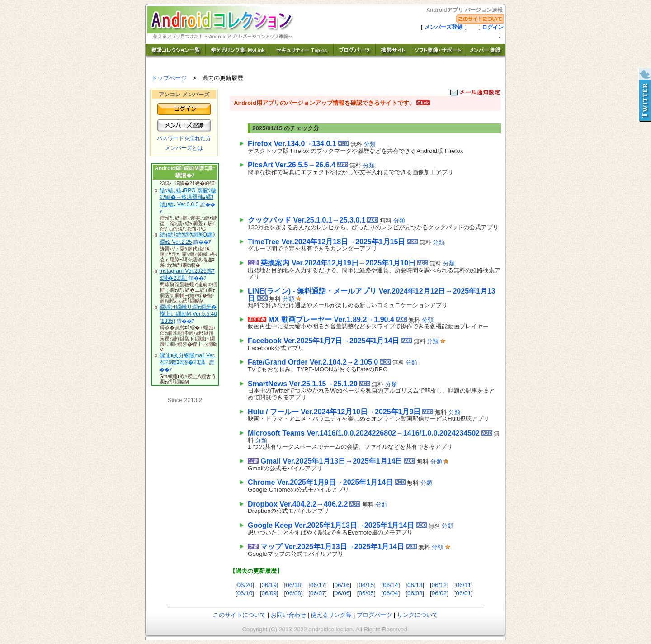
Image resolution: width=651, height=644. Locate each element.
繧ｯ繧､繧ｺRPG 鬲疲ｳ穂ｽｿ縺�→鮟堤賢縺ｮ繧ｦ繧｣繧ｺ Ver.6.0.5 (188, 197)
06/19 (269, 585)
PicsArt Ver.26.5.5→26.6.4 (292, 165)
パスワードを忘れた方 (184, 138)
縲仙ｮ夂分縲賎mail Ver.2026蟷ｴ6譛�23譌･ (188, 359)
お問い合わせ (288, 615)
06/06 (342, 593)
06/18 (293, 585)
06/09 (269, 593)
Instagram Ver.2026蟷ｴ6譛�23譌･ (187, 275)
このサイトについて (239, 615)
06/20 (245, 585)
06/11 (464, 585)
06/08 (293, 593)
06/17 (318, 585)
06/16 (342, 585)
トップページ (169, 78)
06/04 (390, 593)
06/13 (415, 585)
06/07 (318, 593)
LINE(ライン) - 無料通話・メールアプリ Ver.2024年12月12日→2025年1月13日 (372, 295)
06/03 (415, 593)
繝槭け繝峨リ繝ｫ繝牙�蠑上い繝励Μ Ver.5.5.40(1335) (188, 314)
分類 (370, 144)
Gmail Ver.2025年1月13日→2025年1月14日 (331, 461)
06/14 (390, 585)
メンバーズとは (184, 148)
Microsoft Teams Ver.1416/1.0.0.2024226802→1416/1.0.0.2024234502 (364, 433)
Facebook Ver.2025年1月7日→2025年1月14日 (323, 341)
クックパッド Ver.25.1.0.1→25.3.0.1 (307, 220)
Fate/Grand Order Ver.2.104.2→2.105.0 (313, 362)
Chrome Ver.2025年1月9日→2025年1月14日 (320, 482)
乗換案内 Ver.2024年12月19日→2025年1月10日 (338, 263)
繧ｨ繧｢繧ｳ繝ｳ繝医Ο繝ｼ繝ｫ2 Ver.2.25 (187, 238)
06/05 (366, 593)
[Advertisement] (354, 194)
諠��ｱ (202, 242)
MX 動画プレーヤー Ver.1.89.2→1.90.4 (331, 320)
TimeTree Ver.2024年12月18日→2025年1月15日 (326, 242)
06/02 (439, 593)
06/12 (439, 585)
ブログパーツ (374, 615)
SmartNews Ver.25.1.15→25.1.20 (303, 384)
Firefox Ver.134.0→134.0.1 (292, 144)
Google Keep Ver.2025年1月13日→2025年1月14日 (331, 525)
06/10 (245, 593)
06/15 (366, 585)
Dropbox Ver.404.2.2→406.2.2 (298, 504)
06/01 (464, 593)
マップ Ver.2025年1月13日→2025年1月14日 (332, 547)
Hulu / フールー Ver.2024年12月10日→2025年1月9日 (334, 412)
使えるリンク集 (331, 615)
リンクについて (417, 615)
